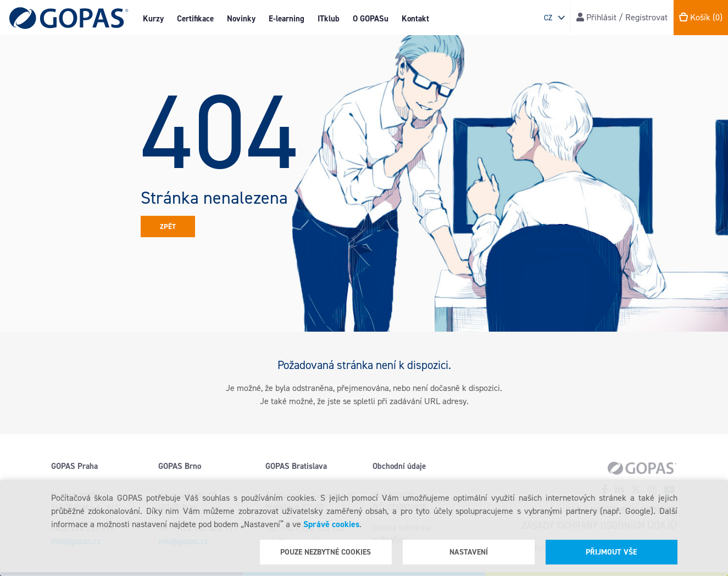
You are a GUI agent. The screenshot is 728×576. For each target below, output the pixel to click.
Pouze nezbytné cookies (326, 552)
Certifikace (195, 19)
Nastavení (469, 552)
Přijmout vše (611, 552)
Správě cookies (331, 524)
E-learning (287, 19)
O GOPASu (371, 19)
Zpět (168, 227)
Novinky (241, 19)
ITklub (329, 19)
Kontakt (415, 19)
